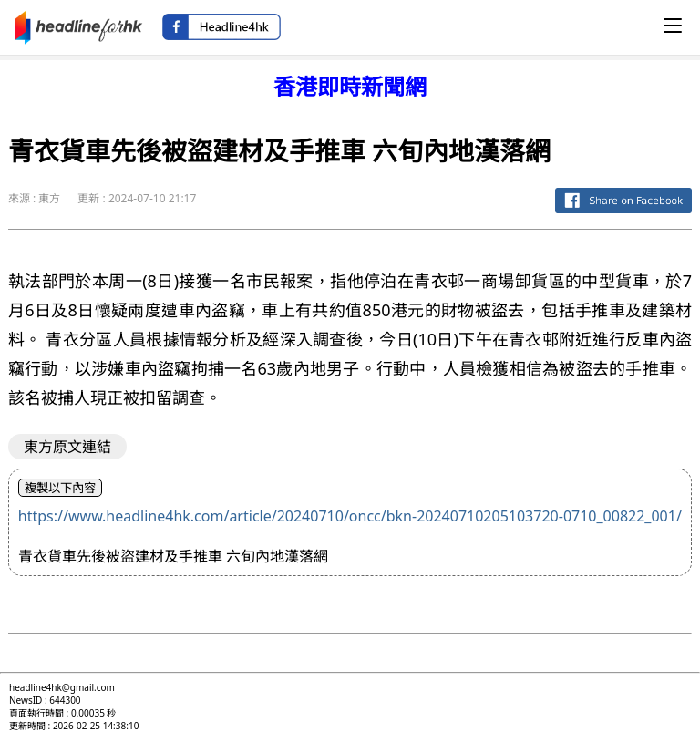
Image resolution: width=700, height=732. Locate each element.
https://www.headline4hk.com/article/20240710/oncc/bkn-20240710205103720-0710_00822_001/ (350, 516)
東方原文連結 (67, 447)
